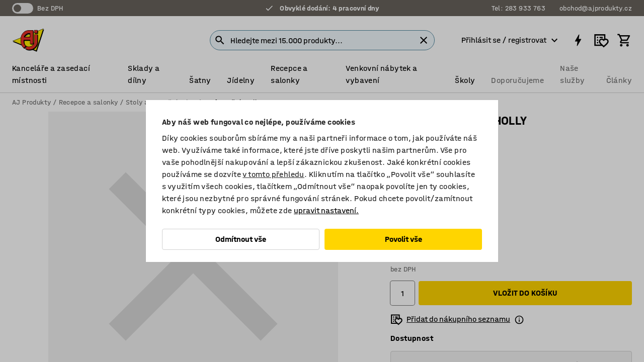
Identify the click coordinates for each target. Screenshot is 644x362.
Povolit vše (404, 239)
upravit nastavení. (326, 210)
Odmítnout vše (241, 239)
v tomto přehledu (273, 174)
